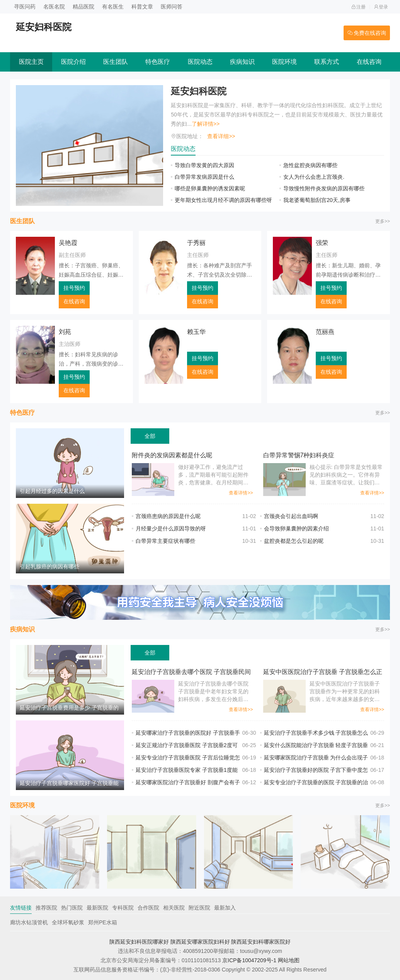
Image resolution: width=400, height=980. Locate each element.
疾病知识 (242, 62)
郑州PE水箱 (103, 922)
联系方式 (327, 62)
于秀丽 (196, 243)
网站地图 (289, 960)
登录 (381, 7)
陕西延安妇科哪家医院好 (261, 942)
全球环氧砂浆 (68, 922)
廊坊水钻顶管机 (29, 922)
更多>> (383, 221)
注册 (358, 7)
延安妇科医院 (199, 91)
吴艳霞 (68, 243)
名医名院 (54, 7)
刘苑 (65, 332)
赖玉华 (196, 332)
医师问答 (172, 7)
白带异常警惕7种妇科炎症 (299, 455)
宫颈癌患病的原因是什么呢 (168, 516)
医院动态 (200, 62)
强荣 (322, 243)
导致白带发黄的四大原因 (204, 165)
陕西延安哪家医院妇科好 (200, 942)
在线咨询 (369, 62)
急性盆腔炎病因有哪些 (316, 165)
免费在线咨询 (367, 33)
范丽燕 (325, 332)
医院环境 (284, 62)
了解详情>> (206, 124)
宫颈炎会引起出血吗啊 (291, 516)
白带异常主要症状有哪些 (171, 541)
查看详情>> (241, 493)
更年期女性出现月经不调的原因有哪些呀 (223, 200)
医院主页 (31, 62)
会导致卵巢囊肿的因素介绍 (296, 528)
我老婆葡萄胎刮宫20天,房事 (317, 200)
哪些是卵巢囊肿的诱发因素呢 (210, 188)
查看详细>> (221, 136)
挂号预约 (74, 288)
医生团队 (116, 62)
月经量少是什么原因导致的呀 (171, 528)
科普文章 (142, 7)
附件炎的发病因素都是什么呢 (172, 455)
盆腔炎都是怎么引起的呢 (294, 541)
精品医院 (83, 7)
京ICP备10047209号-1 (249, 960)
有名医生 (113, 7)
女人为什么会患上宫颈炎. (314, 177)
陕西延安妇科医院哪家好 (139, 942)
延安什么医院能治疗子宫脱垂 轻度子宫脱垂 (316, 745)
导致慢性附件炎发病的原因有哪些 (324, 188)
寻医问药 (25, 7)
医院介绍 (73, 62)
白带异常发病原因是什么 (204, 177)
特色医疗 (158, 62)
